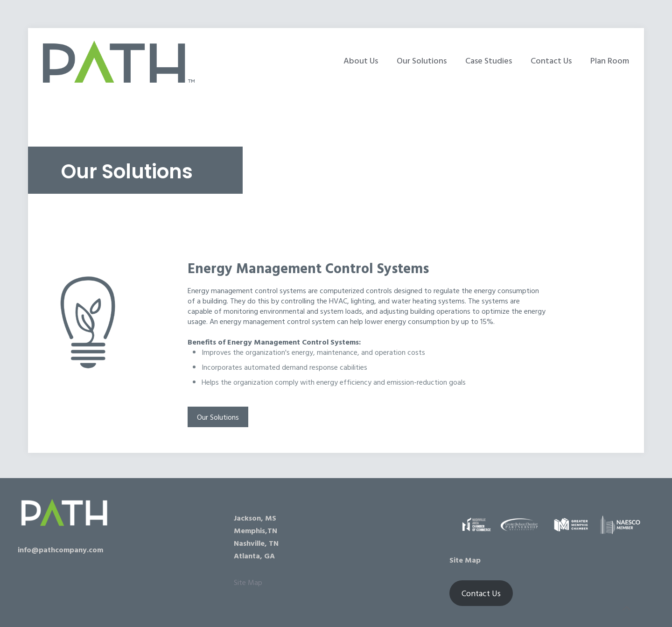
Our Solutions (218, 417)
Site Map (248, 582)
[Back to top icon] (627, 608)
